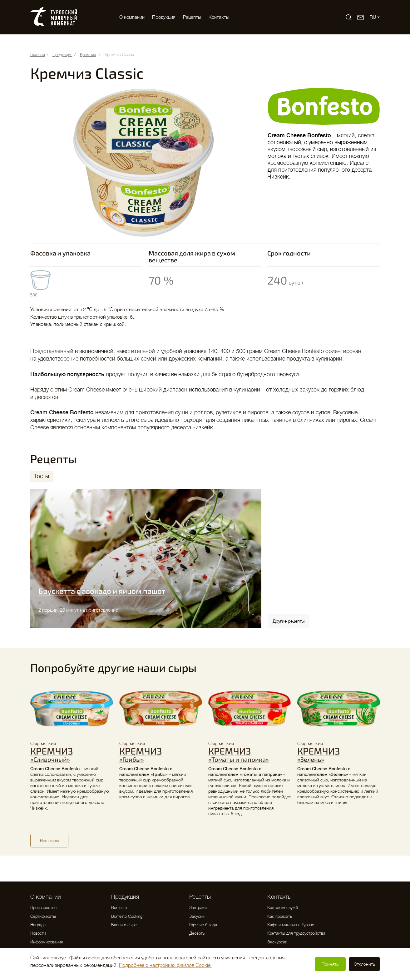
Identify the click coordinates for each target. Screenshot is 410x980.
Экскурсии (277, 942)
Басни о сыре (124, 925)
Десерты (197, 933)
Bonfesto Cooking (127, 916)
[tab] (42, 476)
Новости (38, 933)
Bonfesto (119, 908)
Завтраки (198, 908)
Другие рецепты (289, 621)
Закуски (197, 916)
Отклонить (364, 964)
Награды (38, 925)
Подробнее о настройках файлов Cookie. (165, 965)
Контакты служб (283, 908)
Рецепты (192, 17)
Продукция (164, 17)
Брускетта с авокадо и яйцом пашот (102, 591)
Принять (330, 964)
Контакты (219, 17)
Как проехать (280, 916)
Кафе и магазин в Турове (291, 925)
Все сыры (49, 841)
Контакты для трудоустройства (296, 933)
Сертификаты (43, 916)
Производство (43, 908)
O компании (132, 17)
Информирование (47, 942)
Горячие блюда (203, 925)
